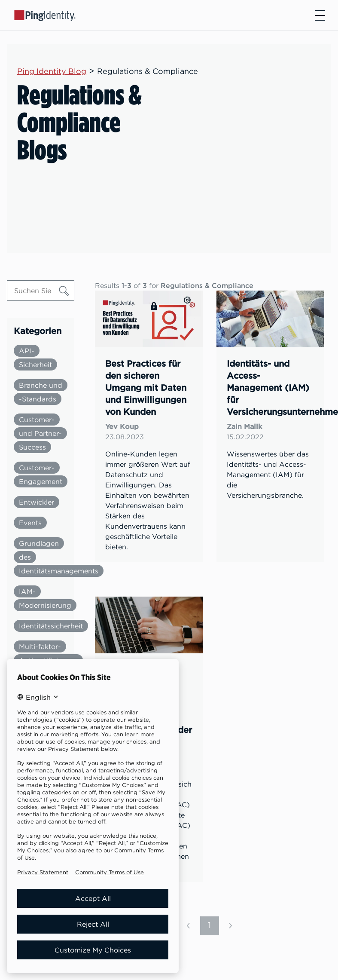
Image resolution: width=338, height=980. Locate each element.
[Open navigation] (320, 15)
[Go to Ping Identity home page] (45, 15)
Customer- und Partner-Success (40, 433)
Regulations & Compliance (148, 71)
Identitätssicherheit (51, 626)
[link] (149, 426)
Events (30, 523)
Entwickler (37, 502)
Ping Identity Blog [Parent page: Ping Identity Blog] (52, 71)
